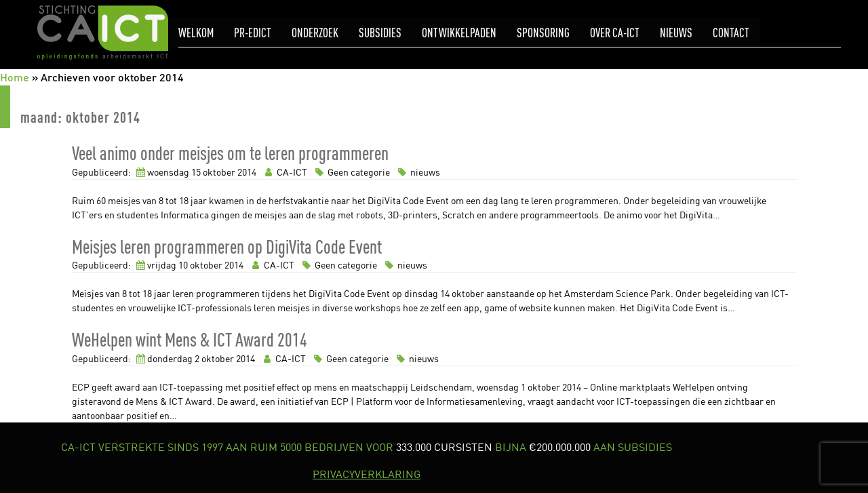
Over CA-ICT (615, 33)
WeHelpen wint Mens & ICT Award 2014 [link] (190, 339)
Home (15, 77)
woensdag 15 (174, 172)
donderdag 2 (173, 358)
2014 (247, 172)
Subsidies (380, 33)
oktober (219, 172)
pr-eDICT (253, 33)
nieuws (417, 172)
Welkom (196, 33)
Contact (731, 33)
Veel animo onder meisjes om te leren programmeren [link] (230, 153)
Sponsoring (543, 33)
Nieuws (676, 33)
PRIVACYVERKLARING (367, 474)
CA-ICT (285, 172)
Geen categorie (352, 172)
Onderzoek (315, 33)
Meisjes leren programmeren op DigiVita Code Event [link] (227, 246)
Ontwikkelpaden (459, 33)
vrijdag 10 (167, 265)
